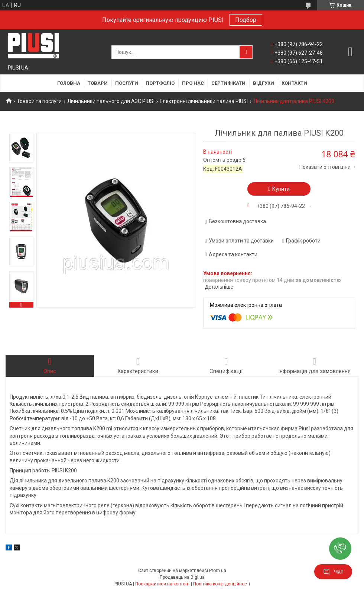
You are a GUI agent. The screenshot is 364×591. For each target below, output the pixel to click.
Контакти (294, 83)
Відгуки (264, 83)
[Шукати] (246, 52)
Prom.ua (218, 571)
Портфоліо (160, 83)
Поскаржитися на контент (162, 584)
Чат (333, 572)
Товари (98, 83)
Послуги (127, 83)
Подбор (246, 20)
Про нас (193, 83)
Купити (281, 189)
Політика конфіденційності (222, 584)
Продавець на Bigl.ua (182, 577)
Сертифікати (228, 83)
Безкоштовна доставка (237, 221)
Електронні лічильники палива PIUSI (204, 101)
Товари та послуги (39, 101)
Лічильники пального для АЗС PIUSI (111, 101)
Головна (69, 83)
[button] (340, 549)
